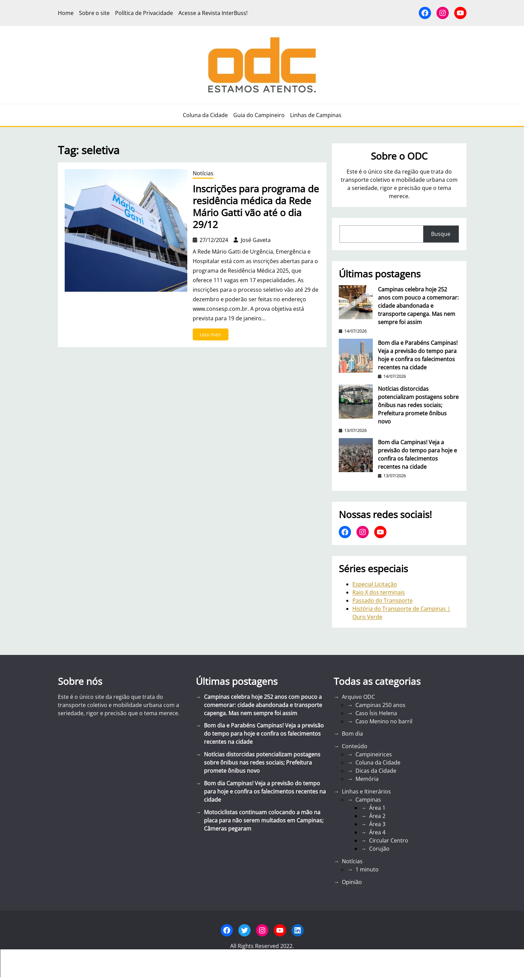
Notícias (203, 173)
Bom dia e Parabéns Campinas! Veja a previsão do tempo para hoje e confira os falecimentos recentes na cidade (418, 355)
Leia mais (213, 335)
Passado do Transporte (383, 600)
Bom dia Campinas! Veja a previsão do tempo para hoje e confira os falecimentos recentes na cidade (417, 454)
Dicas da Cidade (376, 771)
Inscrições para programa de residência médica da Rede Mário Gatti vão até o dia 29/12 (256, 207)
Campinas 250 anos (380, 705)
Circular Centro (389, 840)
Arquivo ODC (358, 697)
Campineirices (374, 754)
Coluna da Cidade (378, 762)
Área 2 (377, 816)
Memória (367, 779)
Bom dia (352, 734)
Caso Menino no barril (384, 721)
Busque (441, 234)
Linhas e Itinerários (366, 791)
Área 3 (377, 824)
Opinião (352, 882)
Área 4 (377, 832)
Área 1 (377, 808)
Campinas (368, 800)
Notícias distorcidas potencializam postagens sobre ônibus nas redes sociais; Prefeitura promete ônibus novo (418, 405)
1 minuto (367, 869)
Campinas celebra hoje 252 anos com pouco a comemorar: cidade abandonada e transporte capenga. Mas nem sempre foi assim (418, 306)
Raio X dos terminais (379, 592)
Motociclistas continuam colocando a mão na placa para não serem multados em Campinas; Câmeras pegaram (264, 820)
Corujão (379, 849)
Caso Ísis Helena (376, 713)
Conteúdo (355, 746)
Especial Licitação (375, 584)
